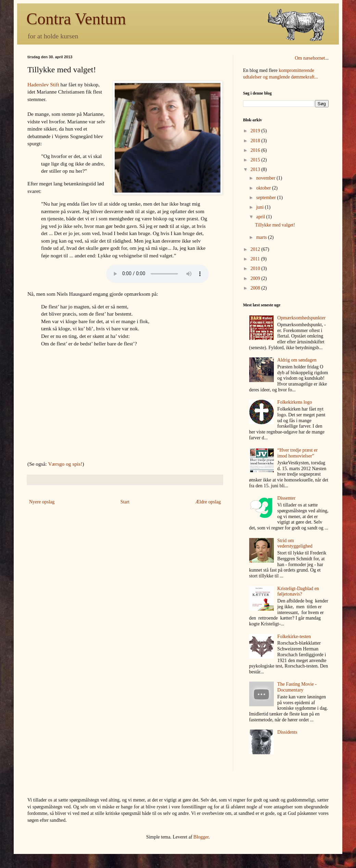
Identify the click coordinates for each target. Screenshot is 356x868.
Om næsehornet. (310, 58)
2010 (256, 268)
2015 (256, 160)
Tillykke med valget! (275, 225)
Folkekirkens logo (295, 402)
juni (260, 207)
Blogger (201, 837)
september (266, 198)
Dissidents (287, 732)
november (266, 178)
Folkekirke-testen (294, 637)
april (261, 217)
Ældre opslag (208, 502)
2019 (256, 131)
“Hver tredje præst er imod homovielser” (297, 453)
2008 (256, 288)
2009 (256, 278)
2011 (256, 259)
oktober (264, 188)
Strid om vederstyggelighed (295, 543)
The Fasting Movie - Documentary (297, 687)
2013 (256, 169)
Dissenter (286, 498)
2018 (256, 141)
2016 (256, 150)
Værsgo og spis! (65, 464)
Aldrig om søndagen (297, 360)
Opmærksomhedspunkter (301, 318)
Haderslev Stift (43, 84)
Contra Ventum (76, 19)
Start (125, 502)
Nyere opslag (42, 502)
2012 (256, 249)
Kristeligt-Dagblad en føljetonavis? (298, 591)
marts (262, 237)
